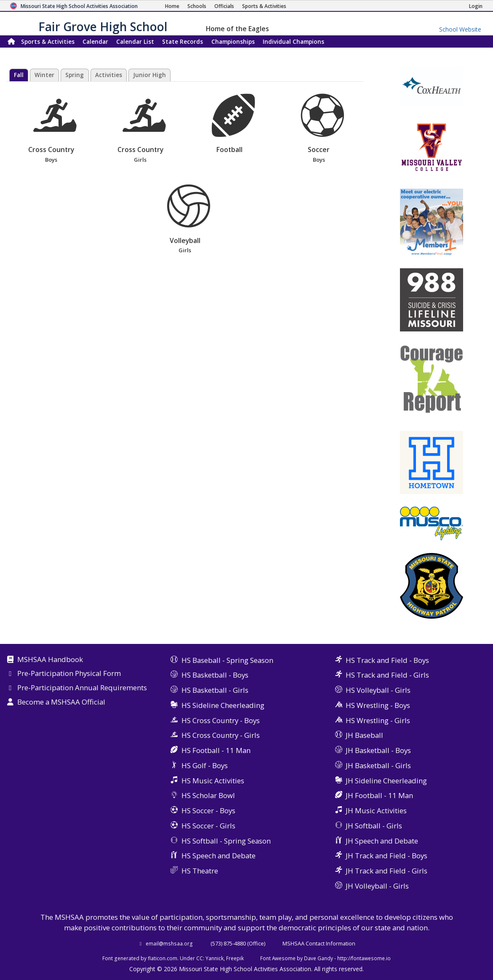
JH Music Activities (376, 810)
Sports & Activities (48, 41)
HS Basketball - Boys (215, 675)
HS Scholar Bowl (208, 795)
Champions (293, 41)
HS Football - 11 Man (216, 750)
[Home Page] (172, 6)
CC (200, 958)
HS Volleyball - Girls (378, 690)
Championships (233, 41)
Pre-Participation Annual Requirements (82, 688)
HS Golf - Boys (205, 765)
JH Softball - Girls (374, 826)
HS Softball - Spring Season (226, 841)
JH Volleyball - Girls (377, 886)
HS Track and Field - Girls (387, 675)
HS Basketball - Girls (215, 690)
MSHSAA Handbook (50, 660)
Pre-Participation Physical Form (69, 674)
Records (183, 41)
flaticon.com (163, 958)
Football (233, 124)
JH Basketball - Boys (378, 750)
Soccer (319, 129)
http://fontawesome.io (364, 958)
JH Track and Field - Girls (386, 871)
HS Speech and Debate (219, 856)
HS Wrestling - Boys (378, 705)
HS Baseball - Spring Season (227, 660)
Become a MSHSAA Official (61, 702)
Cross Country (51, 129)
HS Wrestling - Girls (378, 720)
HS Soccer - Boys (208, 810)
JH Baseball (364, 735)
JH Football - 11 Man (379, 795)
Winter (44, 75)
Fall (19, 75)
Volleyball (185, 220)
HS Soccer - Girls (208, 826)
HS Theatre (200, 871)
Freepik (235, 958)
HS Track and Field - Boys (387, 660)
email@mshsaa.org (169, 943)
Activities (109, 75)
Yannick (215, 958)
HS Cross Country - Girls (221, 735)
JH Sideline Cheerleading (386, 781)
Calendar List (135, 41)
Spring (75, 75)
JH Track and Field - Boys (386, 856)
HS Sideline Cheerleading (223, 705)
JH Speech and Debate (382, 841)
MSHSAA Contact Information (319, 943)
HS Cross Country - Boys (221, 720)
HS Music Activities (213, 781)
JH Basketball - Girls (378, 765)
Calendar (95, 41)
